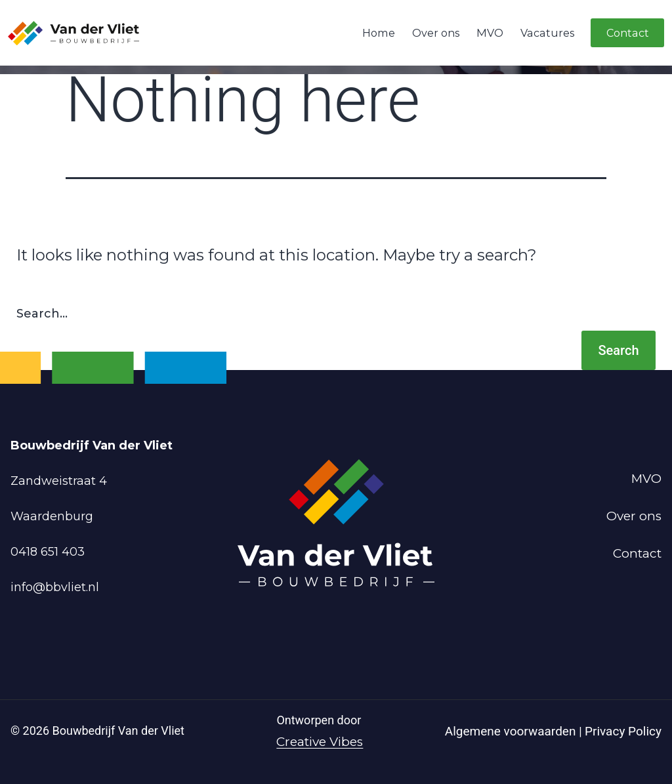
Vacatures (547, 33)
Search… (42, 314)
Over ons (436, 33)
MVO (490, 33)
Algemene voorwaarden (512, 731)
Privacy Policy (623, 731)
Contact (628, 33)
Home (379, 33)
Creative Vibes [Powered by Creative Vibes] (320, 742)
